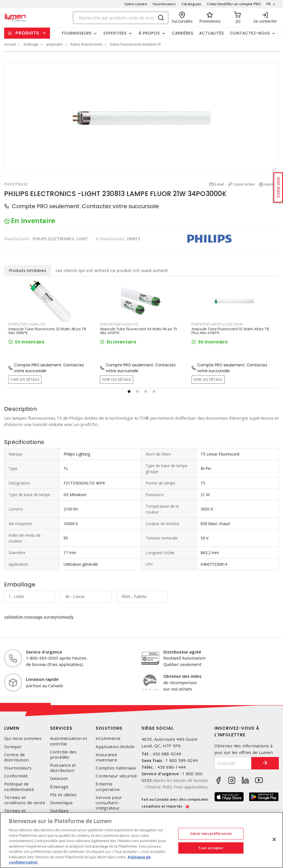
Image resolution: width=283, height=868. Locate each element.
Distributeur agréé (182, 652)
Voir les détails (25, 379)
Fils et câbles (63, 795)
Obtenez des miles (182, 676)
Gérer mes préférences (211, 833)
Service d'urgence (44, 652)
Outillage (59, 811)
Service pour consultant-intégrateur (109, 803)
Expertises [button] (115, 33)
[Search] (121, 18)
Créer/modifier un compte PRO (234, 4)
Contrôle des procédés (63, 755)
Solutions (109, 728)
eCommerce (108, 738)
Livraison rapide (42, 679)
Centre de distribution (16, 757)
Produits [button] (27, 33)
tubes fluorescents (86, 44)
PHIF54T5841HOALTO (119, 324)
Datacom (59, 778)
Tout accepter (211, 848)
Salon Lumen (136, 4)
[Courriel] (233, 763)
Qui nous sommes (23, 738)
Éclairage (59, 787)
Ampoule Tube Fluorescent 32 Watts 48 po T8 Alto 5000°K (47, 331)
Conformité (16, 776)
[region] (141, 840)
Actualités (212, 33)
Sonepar (13, 747)
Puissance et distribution (63, 768)
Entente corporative (108, 787)
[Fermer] (274, 840)
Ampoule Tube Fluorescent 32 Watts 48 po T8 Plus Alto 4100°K (230, 331)
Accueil (10, 44)
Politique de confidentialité (19, 787)
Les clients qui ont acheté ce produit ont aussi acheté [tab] (112, 271)
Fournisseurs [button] (77, 33)
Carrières (183, 33)
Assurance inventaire (106, 757)
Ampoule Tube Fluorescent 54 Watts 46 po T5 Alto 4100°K (139, 331)
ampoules (54, 44)
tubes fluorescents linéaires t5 (135, 44)
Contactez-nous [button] (250, 33)
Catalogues (192, 4)
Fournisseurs (164, 4)
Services (61, 728)
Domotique (61, 803)
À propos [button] (149, 33)
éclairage (31, 44)
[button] (129, 391)
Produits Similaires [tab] (28, 271)
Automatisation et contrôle (69, 741)
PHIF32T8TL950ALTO (27, 324)
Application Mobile (115, 747)
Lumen (12, 728)
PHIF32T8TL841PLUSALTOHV (217, 324)
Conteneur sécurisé (116, 776)
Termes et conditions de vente (25, 800)
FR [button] (268, 4)
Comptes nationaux (116, 768)
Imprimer (271, 184)
